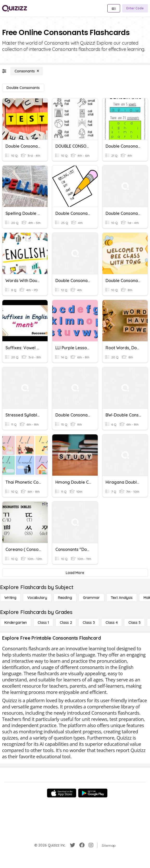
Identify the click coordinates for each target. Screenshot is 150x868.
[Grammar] (91, 598)
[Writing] (10, 598)
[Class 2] (66, 623)
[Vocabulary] (37, 598)
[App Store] (62, 793)
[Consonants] (27, 71)
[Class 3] (89, 623)
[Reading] (65, 598)
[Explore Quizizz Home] (15, 8)
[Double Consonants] (23, 88)
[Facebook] (82, 845)
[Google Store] (93, 793)
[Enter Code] (135, 8)
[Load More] (75, 573)
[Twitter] (73, 845)
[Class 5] (134, 623)
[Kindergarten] (16, 623)
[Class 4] (112, 623)
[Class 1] (43, 623)
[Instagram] (91, 845)
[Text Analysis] (122, 598)
